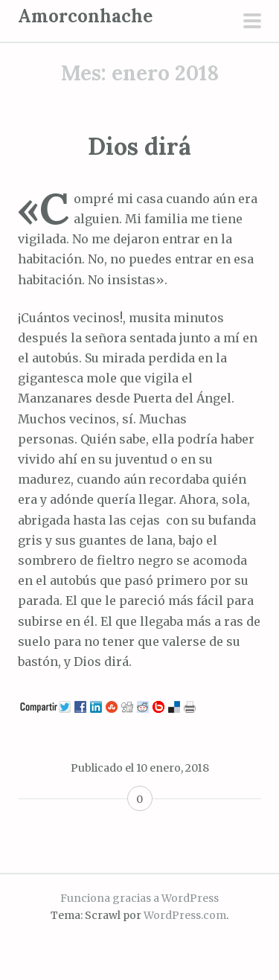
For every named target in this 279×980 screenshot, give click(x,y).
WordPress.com (185, 915)
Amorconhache (85, 16)
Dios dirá (139, 146)
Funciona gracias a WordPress (139, 898)
